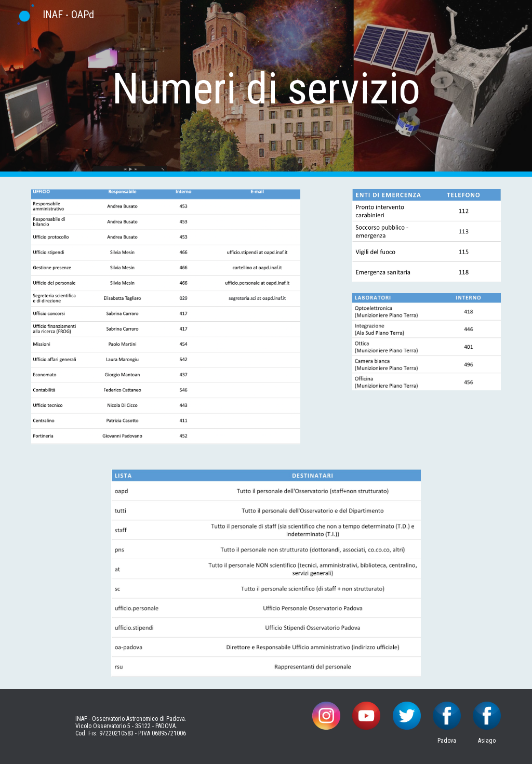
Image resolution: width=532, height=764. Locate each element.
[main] (266, 89)
